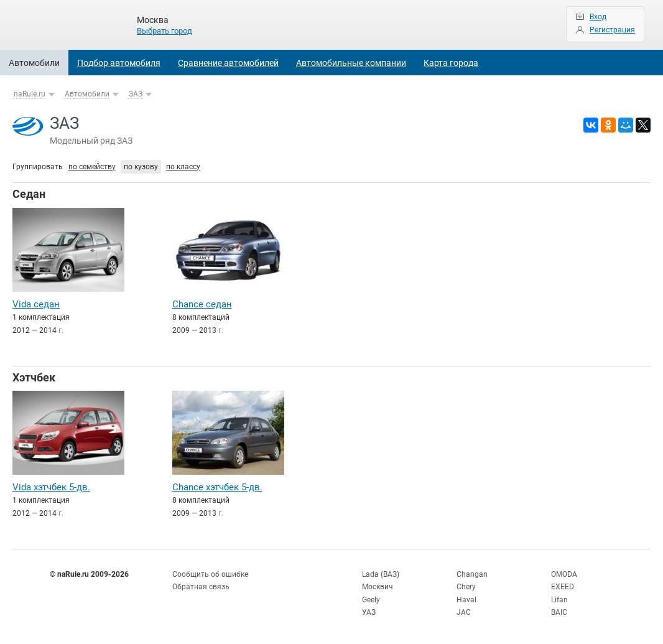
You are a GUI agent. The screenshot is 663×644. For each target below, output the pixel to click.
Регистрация (612, 30)
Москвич (378, 587)
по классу (183, 167)
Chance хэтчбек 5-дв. (217, 487)
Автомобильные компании (351, 63)
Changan (472, 574)
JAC (464, 612)
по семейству (92, 167)
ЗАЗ (136, 94)
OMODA (564, 574)
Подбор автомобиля (119, 63)
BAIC (559, 612)
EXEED (563, 587)
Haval (466, 600)
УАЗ (369, 612)
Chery (466, 587)
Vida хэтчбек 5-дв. (51, 487)
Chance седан (202, 304)
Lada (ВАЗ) (381, 574)
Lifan (559, 600)
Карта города (451, 63)
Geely (371, 600)
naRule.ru (30, 94)
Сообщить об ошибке (210, 574)
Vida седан (36, 304)
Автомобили (34, 63)
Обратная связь (201, 587)
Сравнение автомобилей (228, 63)
